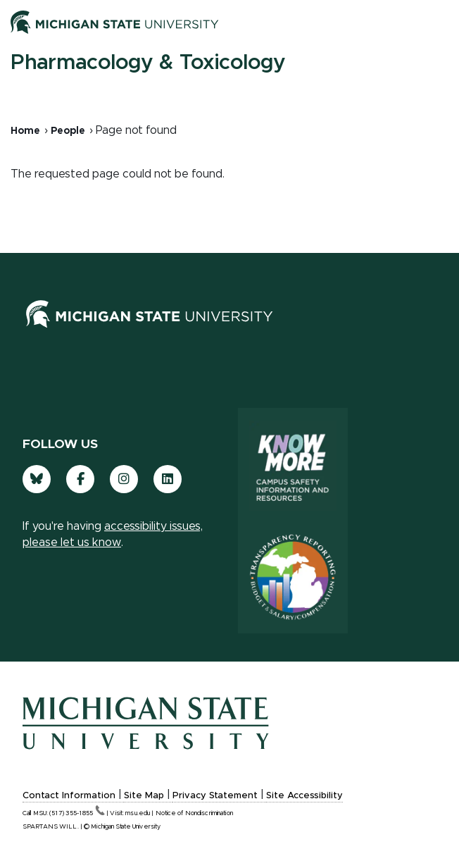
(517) (77, 813)
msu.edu (138, 813)
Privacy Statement (215, 796)
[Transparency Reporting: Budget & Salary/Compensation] (293, 577)
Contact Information (69, 796)
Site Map (144, 796)
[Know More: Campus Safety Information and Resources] (293, 464)
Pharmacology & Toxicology (148, 63)
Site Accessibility (304, 796)
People (68, 131)
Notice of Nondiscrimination (194, 813)
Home (25, 131)
